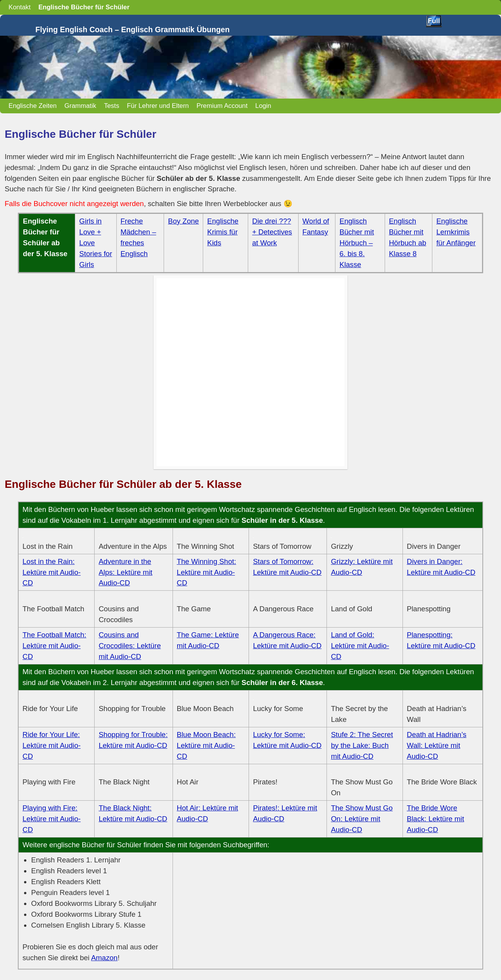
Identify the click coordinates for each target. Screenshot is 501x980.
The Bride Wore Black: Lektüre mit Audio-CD (435, 819)
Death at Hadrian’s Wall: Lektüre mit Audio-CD (437, 745)
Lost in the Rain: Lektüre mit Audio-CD (52, 572)
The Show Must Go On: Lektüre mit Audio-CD (362, 819)
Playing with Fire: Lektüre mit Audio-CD (52, 819)
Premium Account (222, 106)
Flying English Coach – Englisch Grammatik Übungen (132, 29)
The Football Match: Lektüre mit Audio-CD (54, 646)
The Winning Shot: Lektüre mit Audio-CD (206, 572)
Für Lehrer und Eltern (158, 106)
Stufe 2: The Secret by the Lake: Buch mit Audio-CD (362, 745)
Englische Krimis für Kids (223, 232)
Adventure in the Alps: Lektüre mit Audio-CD (125, 572)
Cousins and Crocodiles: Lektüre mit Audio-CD (130, 646)
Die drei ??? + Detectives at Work (272, 232)
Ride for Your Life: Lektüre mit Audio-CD (52, 745)
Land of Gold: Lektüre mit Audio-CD (360, 646)
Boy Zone (183, 221)
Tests (111, 106)
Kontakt (20, 7)
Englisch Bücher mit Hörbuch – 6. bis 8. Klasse (357, 243)
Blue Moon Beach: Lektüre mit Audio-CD (206, 745)
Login (263, 106)
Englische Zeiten (33, 106)
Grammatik (80, 106)
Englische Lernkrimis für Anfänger (456, 232)
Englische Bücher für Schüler (84, 7)
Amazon (104, 958)
